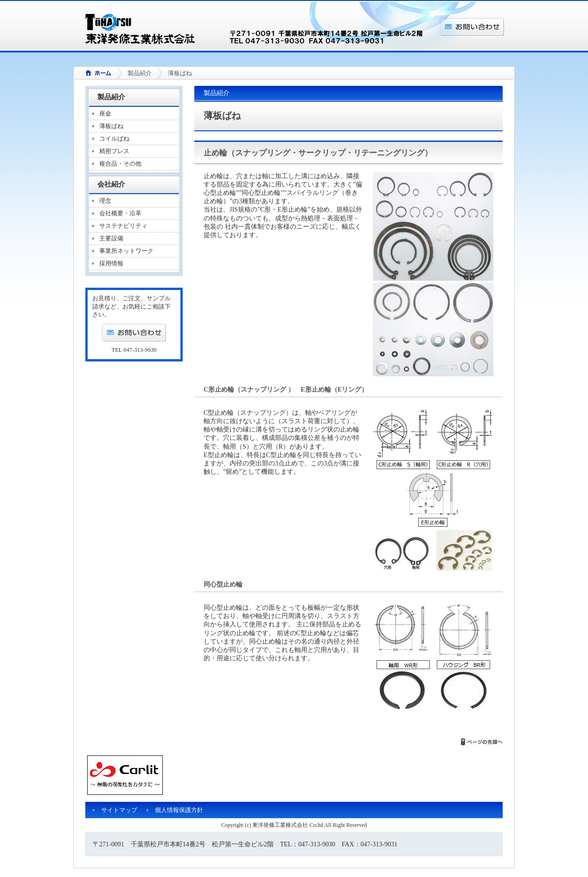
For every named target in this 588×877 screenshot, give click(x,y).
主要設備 (111, 238)
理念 (105, 201)
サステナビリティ (123, 226)
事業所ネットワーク (126, 251)
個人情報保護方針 (179, 810)
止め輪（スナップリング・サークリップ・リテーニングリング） (318, 153)
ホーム (95, 74)
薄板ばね (111, 126)
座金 (105, 113)
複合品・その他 (120, 164)
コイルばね (114, 139)
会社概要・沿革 (120, 213)
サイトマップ (119, 810)
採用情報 (111, 263)
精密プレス (114, 151)
